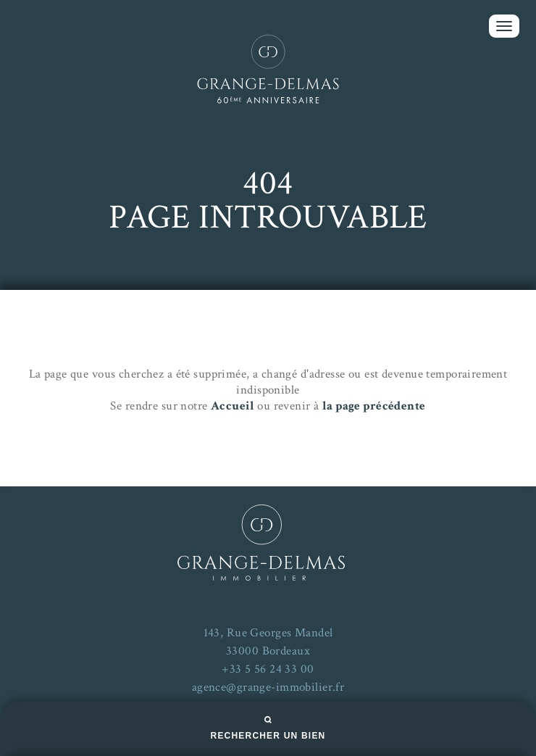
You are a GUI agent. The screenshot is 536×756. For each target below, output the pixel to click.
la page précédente (374, 406)
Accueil (233, 406)
